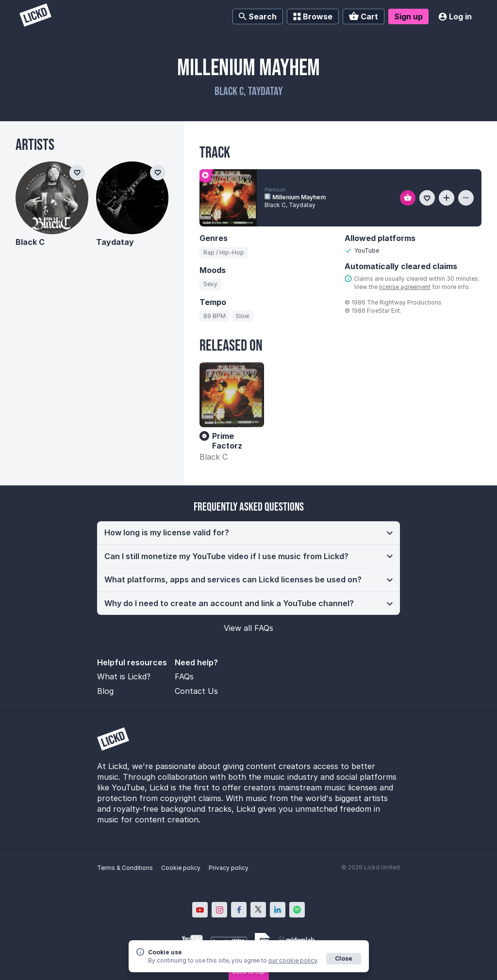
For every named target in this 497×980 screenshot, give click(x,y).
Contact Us (196, 691)
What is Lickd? (124, 676)
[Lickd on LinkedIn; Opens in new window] (278, 910)
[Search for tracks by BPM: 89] (215, 316)
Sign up (408, 16)
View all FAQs (248, 628)
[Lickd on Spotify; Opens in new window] (297, 910)
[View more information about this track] (466, 198)
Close (344, 958)
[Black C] (52, 198)
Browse (313, 16)
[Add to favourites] (427, 198)
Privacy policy (229, 868)
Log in (455, 16)
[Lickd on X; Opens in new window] (258, 910)
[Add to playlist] (447, 198)
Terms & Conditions (125, 868)
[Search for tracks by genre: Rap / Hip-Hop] (224, 253)
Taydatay (115, 242)
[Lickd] (35, 16)
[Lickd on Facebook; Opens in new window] (239, 910)
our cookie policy (293, 960)
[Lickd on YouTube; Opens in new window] (200, 910)
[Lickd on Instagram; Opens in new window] (219, 910)
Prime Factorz (227, 441)
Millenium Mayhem (299, 197)
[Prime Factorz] (232, 394)
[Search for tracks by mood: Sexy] (210, 285)
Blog (105, 691)
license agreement (405, 287)
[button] (248, 533)
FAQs (184, 676)
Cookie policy (181, 868)
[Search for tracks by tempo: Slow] (242, 316)
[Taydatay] (133, 198)
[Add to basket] (408, 198)
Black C (214, 457)
